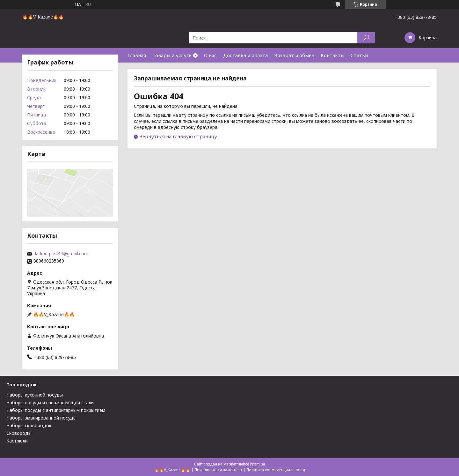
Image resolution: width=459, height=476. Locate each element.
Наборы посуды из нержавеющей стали (50, 402)
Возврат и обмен (294, 55)
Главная (137, 55)
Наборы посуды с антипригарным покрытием (56, 410)
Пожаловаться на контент (218, 470)
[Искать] (366, 38)
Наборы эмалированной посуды (41, 418)
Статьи (359, 55)
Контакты (332, 55)
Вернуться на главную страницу (178, 136)
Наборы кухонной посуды (35, 395)
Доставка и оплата (245, 55)
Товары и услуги (172, 55)
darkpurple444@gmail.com (61, 254)
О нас (210, 55)
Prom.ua (258, 464)
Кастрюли (17, 441)
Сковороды (19, 433)
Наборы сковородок (29, 425)
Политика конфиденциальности (276, 470)
